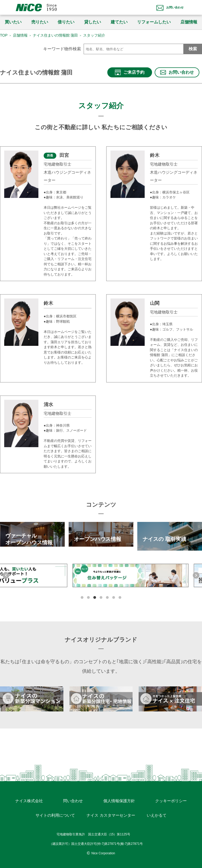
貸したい (93, 22)
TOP (4, 35)
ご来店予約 (130, 73)
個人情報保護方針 (118, 793)
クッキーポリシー (170, 793)
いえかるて (156, 809)
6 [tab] (114, 594)
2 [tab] (88, 594)
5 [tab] (107, 594)
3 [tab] (95, 594)
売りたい (40, 22)
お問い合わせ (165, 7)
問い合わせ (73, 793)
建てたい (119, 22)
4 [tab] (101, 594)
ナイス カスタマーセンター (112, 809)
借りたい (66, 22)
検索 (193, 49)
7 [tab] (120, 594)
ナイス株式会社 (30, 793)
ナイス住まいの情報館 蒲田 (55, 35)
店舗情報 (20, 35)
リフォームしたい (154, 22)
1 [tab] (82, 594)
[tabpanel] (101, 578)
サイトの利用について (57, 809)
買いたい (13, 22)
